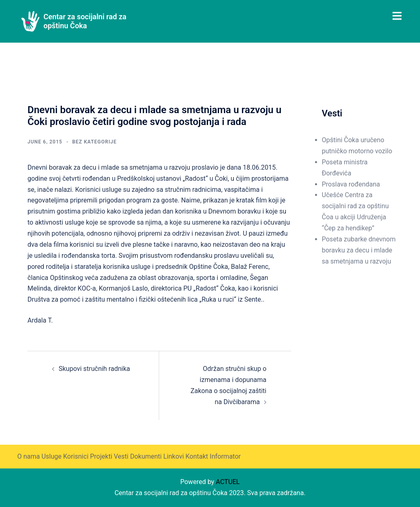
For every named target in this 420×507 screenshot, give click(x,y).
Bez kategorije (95, 142)
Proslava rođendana (351, 184)
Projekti (101, 456)
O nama (29, 456)
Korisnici (76, 456)
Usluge (51, 456)
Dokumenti (146, 456)
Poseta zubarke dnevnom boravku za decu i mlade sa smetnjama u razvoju (359, 250)
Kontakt (197, 456)
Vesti (121, 456)
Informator (225, 456)
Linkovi (173, 456)
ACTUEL (228, 482)
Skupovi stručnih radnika (94, 369)
